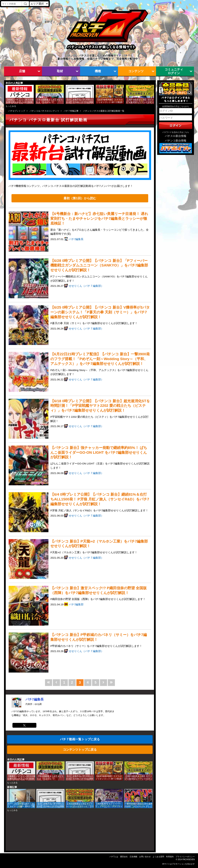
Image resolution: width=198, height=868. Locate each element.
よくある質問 (158, 857)
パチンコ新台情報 (176, 141)
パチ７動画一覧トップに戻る (80, 739)
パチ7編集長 (76, 239)
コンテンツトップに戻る (80, 749)
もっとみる (11, 106)
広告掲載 (133, 857)
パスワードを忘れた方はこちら (176, 132)
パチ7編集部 (76, 604)
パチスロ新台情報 (176, 136)
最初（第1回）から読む (80, 198)
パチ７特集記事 (71, 111)
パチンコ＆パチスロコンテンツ (44, 111)
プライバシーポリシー (185, 857)
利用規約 (170, 857)
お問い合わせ (145, 857)
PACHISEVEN (189, 859)
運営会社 (124, 857)
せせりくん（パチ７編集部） (86, 286)
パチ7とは (114, 857)
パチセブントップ (17, 111)
